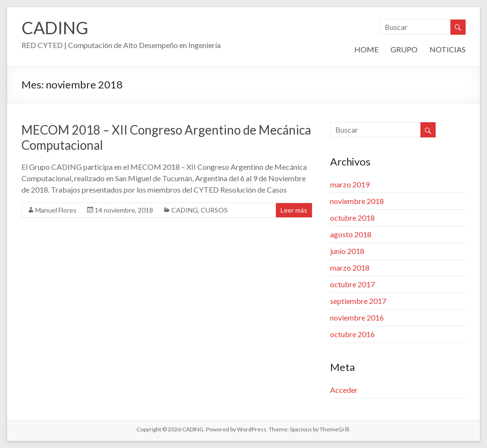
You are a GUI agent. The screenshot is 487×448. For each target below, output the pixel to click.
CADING (55, 28)
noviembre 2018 (357, 201)
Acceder (344, 390)
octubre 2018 (352, 218)
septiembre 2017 (358, 301)
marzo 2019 (350, 184)
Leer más (294, 210)
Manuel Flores (56, 210)
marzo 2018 (350, 268)
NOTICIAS (448, 49)
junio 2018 (347, 251)
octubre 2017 (352, 284)
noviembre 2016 (357, 317)
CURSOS (214, 210)
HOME (366, 49)
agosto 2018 (351, 234)
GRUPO (404, 49)
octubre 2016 (352, 334)
